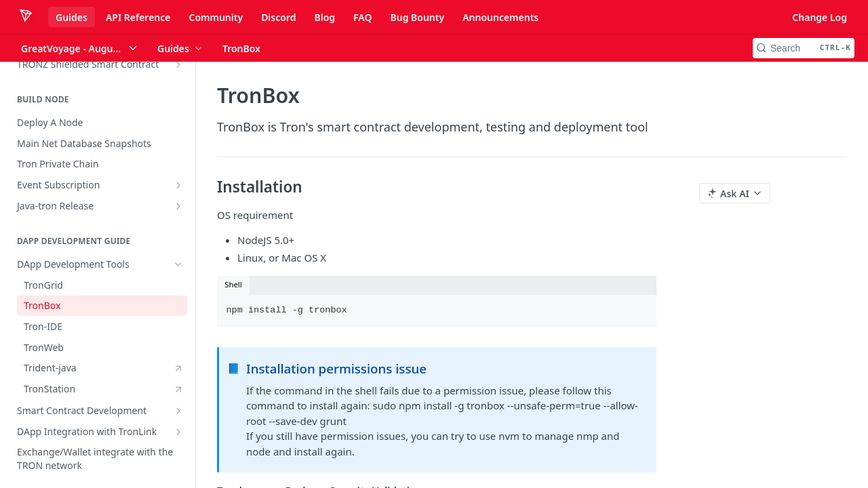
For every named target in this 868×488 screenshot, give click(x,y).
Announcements (500, 17)
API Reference (138, 17)
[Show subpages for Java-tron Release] (178, 206)
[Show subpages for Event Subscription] (178, 185)
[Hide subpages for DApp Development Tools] (178, 264)
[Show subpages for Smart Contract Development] (178, 411)
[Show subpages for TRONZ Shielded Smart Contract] (178, 64)
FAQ (362, 17)
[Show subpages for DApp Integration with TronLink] (178, 432)
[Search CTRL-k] (804, 48)
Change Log (820, 17)
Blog (324, 17)
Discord (278, 17)
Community (216, 17)
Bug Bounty (417, 17)
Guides (72, 17)
